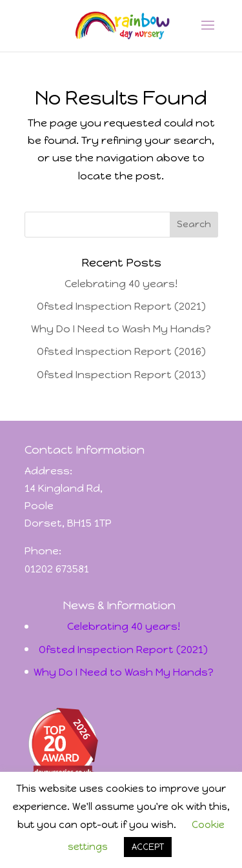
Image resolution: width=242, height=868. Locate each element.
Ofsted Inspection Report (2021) (121, 306)
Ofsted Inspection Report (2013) (121, 375)
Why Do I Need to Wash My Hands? (121, 329)
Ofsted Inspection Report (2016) (121, 351)
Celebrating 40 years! (121, 284)
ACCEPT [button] (148, 847)
